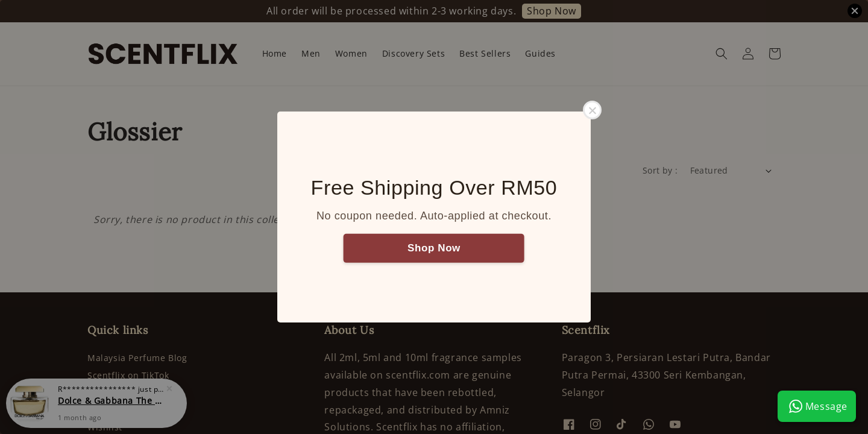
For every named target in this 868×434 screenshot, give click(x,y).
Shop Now (434, 247)
